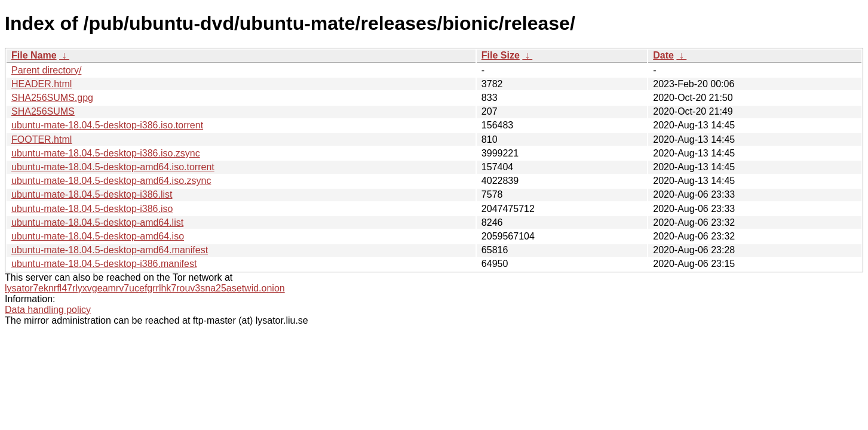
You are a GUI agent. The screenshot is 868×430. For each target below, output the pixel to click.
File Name (34, 55)
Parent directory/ (46, 70)
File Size (501, 55)
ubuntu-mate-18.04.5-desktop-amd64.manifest (110, 250)
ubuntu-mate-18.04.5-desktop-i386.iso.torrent (107, 125)
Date (663, 55)
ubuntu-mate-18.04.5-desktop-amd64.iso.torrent (113, 167)
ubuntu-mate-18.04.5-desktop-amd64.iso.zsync (111, 181)
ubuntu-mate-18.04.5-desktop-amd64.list (97, 222)
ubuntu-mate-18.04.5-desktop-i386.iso (92, 209)
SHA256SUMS (43, 111)
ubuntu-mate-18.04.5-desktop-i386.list (92, 194)
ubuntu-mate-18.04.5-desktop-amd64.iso (98, 236)
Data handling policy (48, 310)
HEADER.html (42, 84)
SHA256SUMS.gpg (52, 98)
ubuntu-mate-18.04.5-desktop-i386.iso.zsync (106, 153)
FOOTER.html (42, 139)
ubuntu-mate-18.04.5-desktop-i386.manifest (104, 264)
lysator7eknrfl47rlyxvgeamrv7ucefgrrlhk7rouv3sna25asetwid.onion (145, 288)
